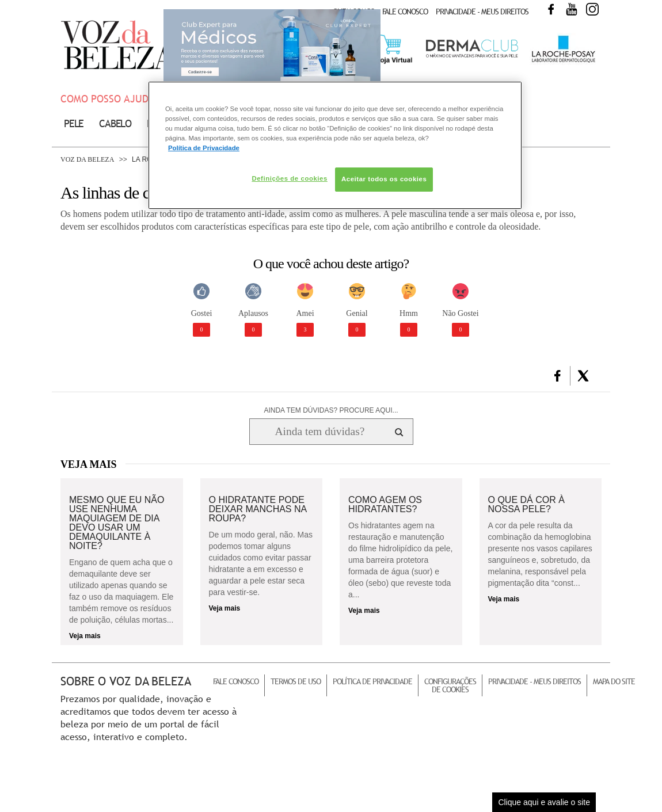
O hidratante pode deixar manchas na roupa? (258, 509)
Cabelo (115, 123)
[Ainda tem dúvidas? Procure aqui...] (320, 432)
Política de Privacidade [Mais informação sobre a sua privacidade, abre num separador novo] (204, 148)
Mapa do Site (614, 681)
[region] (335, 145)
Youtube (572, 9)
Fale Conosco (405, 12)
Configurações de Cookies (450, 685)
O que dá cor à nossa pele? (526, 505)
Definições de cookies (289, 178)
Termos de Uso (296, 681)
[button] (558, 376)
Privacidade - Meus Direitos (482, 12)
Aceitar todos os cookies (384, 179)
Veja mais (85, 636)
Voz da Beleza (87, 159)
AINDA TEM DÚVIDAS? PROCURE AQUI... (331, 410)
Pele (74, 123)
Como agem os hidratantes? (385, 505)
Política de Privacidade (372, 681)
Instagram (592, 9)
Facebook (551, 9)
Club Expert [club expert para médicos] (272, 49)
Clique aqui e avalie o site (544, 802)
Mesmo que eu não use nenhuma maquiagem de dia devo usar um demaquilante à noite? (117, 523)
